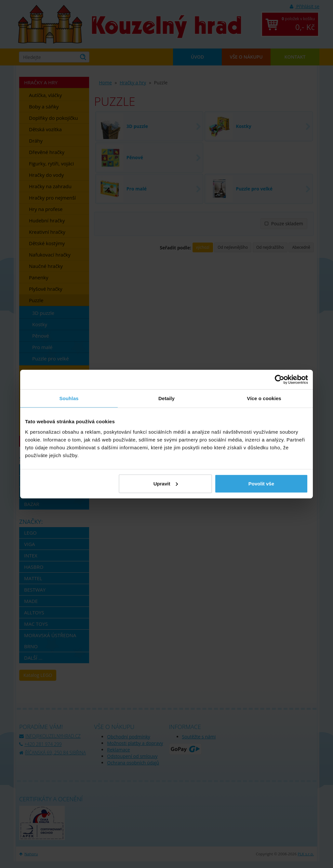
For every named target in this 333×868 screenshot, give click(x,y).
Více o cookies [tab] (264, 398)
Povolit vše (261, 483)
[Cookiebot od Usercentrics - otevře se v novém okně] (280, 380)
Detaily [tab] (166, 398)
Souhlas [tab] (69, 398)
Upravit (166, 483)
